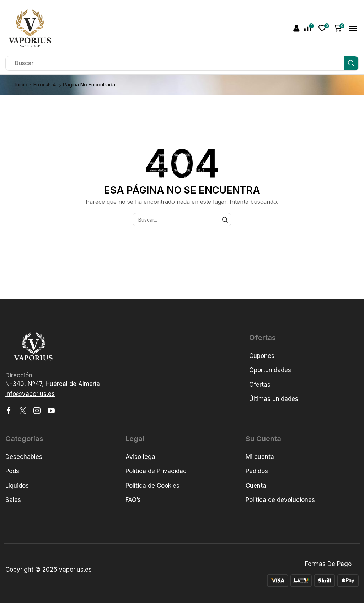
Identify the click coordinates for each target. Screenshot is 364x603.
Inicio (21, 84)
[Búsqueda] (351, 63)
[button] (296, 28)
